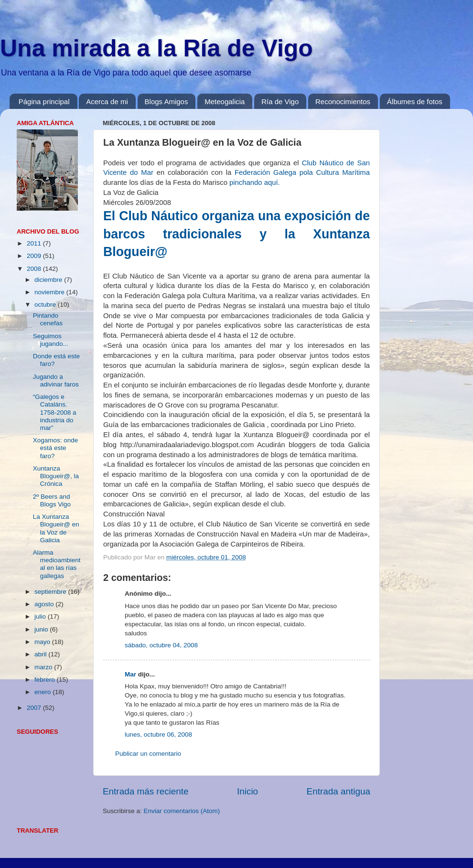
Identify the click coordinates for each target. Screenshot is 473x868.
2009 (35, 256)
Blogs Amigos (167, 102)
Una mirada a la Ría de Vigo (156, 48)
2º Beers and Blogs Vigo (52, 500)
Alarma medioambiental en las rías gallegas (57, 564)
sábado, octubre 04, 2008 (161, 645)
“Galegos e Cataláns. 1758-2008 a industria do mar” (55, 412)
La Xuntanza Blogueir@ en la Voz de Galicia (56, 528)
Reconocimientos (343, 102)
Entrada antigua (339, 791)
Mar (130, 674)
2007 (35, 708)
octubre (46, 305)
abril (41, 654)
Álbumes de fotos (415, 102)
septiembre (51, 592)
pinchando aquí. (255, 182)
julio (41, 616)
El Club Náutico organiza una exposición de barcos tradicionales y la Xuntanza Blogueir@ (236, 234)
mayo (43, 642)
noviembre (50, 292)
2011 (35, 243)
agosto (45, 604)
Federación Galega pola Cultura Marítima (302, 172)
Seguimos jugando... (51, 340)
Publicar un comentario (148, 754)
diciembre (49, 280)
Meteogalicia (225, 102)
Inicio (247, 791)
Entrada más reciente (146, 791)
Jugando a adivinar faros (56, 380)
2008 (35, 269)
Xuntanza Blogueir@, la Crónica (56, 476)
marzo (44, 667)
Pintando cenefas (48, 319)
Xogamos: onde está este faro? (56, 448)
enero (43, 692)
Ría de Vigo (280, 102)
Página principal (44, 102)
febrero (46, 680)
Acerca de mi (107, 102)
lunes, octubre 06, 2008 (158, 734)
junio (42, 629)
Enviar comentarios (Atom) (182, 811)
